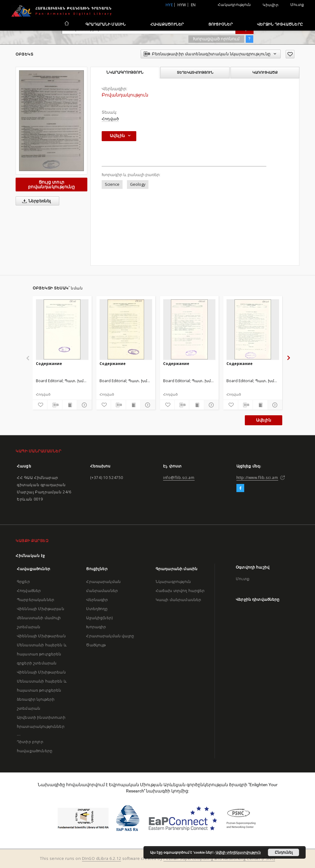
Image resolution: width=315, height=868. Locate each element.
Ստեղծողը (97, 609)
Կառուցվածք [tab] (265, 72)
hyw (182, 5)
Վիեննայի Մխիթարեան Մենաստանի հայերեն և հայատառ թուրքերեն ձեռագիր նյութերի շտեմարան (42, 690)
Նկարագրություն (173, 582)
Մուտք (297, 5)
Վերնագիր (97, 600)
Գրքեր (23, 582)
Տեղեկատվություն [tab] (195, 72)
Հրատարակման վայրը (110, 636)
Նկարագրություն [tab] (125, 72)
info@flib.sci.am (179, 478)
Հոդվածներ (29, 591)
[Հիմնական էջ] (66, 24)
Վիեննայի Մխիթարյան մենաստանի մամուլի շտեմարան (41, 618)
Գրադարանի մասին (106, 24)
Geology (138, 184)
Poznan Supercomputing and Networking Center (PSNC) (219, 858)
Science (112, 184)
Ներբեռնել (35, 201)
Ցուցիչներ (220, 24)
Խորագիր (96, 627)
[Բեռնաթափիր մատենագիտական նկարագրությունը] (55, 405)
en (193, 5)
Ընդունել (284, 852)
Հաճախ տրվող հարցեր (180, 591)
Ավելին (264, 420)
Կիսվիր (271, 5)
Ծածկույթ (96, 645)
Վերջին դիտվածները (280, 24)
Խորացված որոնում (216, 39)
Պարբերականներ (36, 600)
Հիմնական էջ (30, 556)
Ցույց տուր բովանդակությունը (51, 184)
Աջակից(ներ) (99, 618)
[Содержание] (62, 329)
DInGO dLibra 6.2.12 (102, 858)
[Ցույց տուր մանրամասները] (83, 405)
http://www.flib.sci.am (257, 478)
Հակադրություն (234, 5)
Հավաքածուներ (167, 24)
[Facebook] (240, 488)
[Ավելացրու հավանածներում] (290, 54)
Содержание (49, 364)
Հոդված (110, 119)
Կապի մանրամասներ (178, 600)
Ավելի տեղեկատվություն (238, 852)
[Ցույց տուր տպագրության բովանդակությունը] (70, 405)
